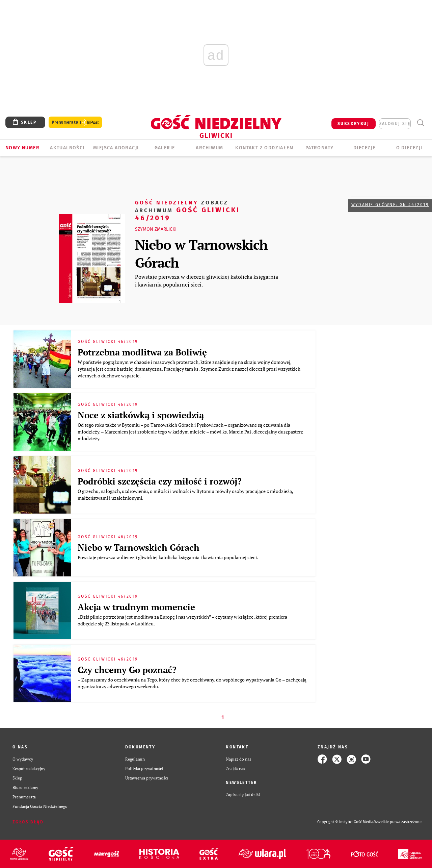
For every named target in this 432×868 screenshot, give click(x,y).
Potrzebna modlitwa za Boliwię (142, 352)
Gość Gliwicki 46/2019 (187, 210)
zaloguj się (395, 124)
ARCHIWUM (209, 148)
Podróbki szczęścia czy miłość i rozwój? (160, 481)
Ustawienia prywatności (147, 778)
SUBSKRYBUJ (353, 124)
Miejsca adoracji (116, 148)
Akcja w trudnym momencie (136, 607)
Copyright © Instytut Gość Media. (346, 822)
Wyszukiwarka (420, 123)
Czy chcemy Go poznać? (127, 670)
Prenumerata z (75, 122)
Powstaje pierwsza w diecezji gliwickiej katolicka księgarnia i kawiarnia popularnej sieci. (207, 280)
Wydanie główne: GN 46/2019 (390, 205)
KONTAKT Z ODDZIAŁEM (264, 148)
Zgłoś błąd (28, 822)
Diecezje (364, 148)
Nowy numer (22, 148)
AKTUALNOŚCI (67, 148)
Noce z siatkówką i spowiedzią (141, 415)
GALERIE (165, 148)
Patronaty (320, 148)
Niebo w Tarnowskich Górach (201, 253)
